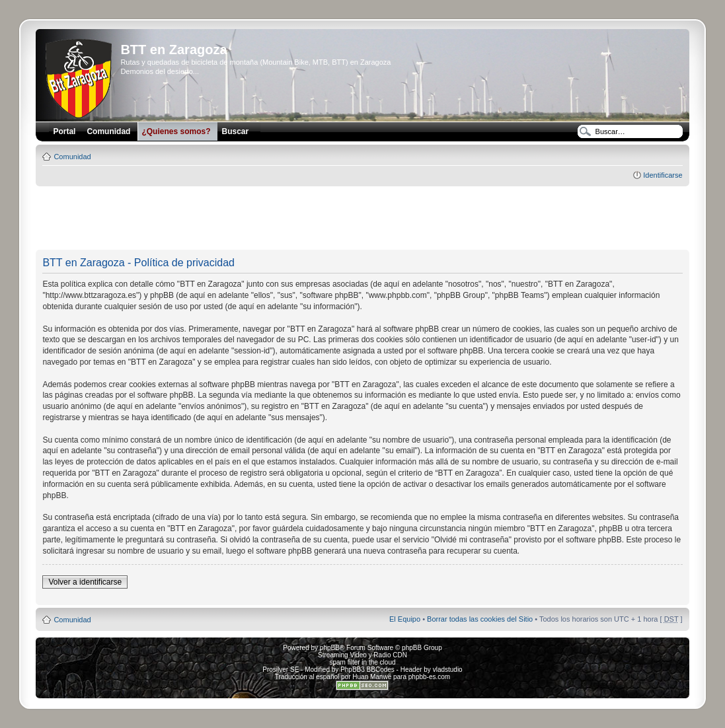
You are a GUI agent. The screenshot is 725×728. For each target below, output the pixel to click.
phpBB (330, 648)
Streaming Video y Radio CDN (362, 655)
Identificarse (663, 175)
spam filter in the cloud (362, 662)
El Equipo (405, 619)
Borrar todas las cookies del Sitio (480, 619)
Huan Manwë (372, 677)
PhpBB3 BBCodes (367, 670)
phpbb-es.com (429, 677)
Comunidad (72, 157)
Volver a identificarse (85, 582)
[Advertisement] (362, 219)
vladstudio (448, 670)
